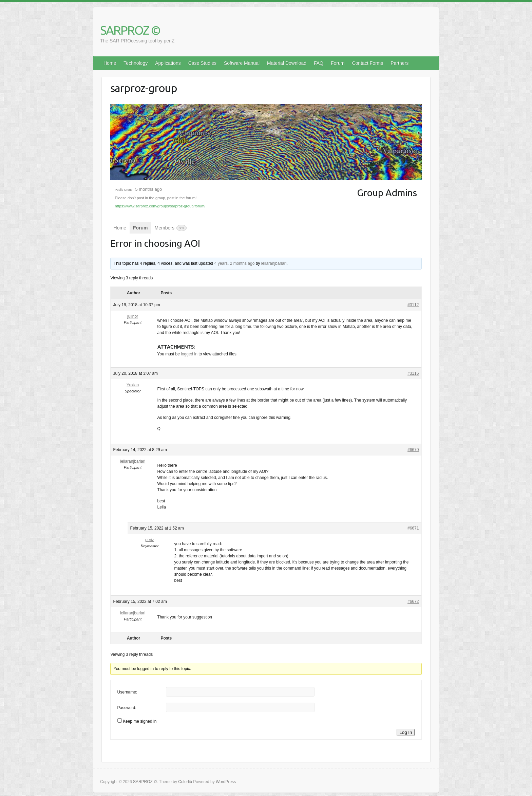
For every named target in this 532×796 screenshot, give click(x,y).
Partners (400, 63)
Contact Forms (367, 63)
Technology (136, 63)
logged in (189, 354)
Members (171, 228)
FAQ (319, 63)
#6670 (413, 450)
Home (110, 63)
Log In (406, 732)
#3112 (413, 305)
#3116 (413, 373)
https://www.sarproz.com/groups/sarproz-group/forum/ (160, 206)
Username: (127, 692)
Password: (127, 708)
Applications (168, 63)
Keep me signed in (140, 721)
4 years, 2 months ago (235, 263)
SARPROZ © (130, 30)
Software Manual (242, 63)
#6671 (413, 528)
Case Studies (202, 63)
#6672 (413, 601)
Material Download (287, 63)
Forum (338, 63)
